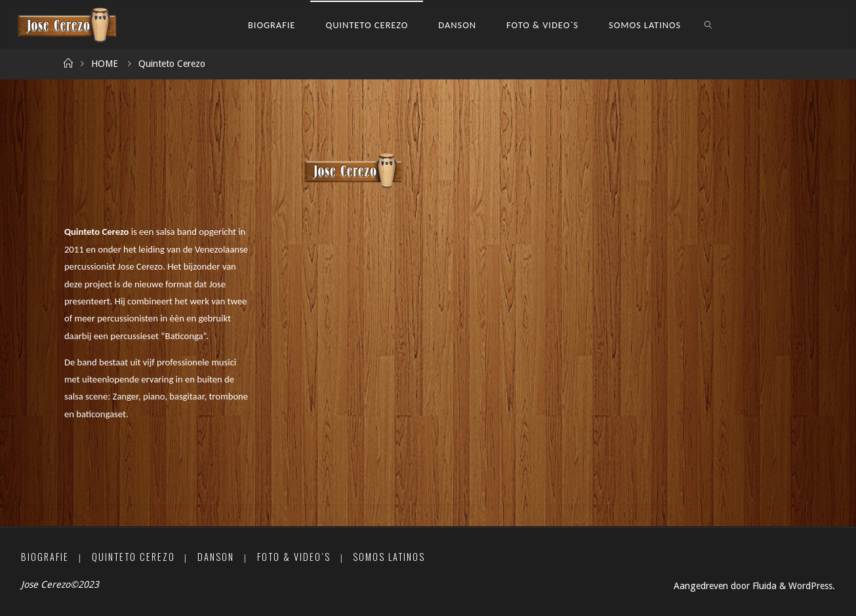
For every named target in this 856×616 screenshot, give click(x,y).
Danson (216, 557)
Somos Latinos (389, 557)
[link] (709, 25)
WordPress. (812, 586)
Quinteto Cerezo (133, 557)
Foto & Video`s (294, 557)
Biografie (45, 557)
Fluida (763, 586)
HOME (105, 64)
